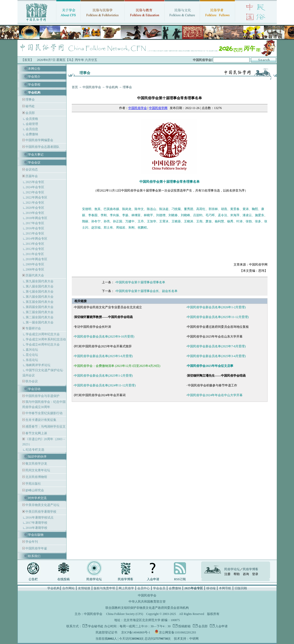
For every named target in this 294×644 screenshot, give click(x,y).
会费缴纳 (32, 134)
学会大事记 (36, 155)
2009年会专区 (35, 264)
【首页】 (27, 60)
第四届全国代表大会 (40, 307)
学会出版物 (36, 535)
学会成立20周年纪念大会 (43, 334)
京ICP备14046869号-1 (136, 632)
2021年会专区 (35, 203)
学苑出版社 (33, 484)
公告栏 (33, 579)
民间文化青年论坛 (37, 470)
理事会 (30, 99)
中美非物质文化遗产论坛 (42, 505)
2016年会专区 (35, 228)
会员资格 (32, 119)
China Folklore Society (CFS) (125, 614)
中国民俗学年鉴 (36, 548)
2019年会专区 (35, 213)
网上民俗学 (126, 588)
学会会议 (34, 162)
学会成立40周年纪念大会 (43, 344)
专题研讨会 (33, 328)
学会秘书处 (96, 626)
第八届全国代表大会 (40, 286)
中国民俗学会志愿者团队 (42, 147)
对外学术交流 (37, 498)
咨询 (246, 574)
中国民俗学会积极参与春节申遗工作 (212, 385)
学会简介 (34, 77)
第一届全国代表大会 (40, 322)
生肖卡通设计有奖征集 (41, 420)
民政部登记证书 (106, 632)
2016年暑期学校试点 (40, 518)
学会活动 (34, 389)
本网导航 (225, 588)
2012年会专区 (35, 249)
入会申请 (153, 579)
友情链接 (84, 588)
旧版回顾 (241, 588)
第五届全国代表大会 (40, 302)
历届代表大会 (35, 275)
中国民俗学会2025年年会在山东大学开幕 (215, 337)
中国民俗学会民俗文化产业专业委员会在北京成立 (108, 307)
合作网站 (68, 588)
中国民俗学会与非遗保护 (42, 396)
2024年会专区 (35, 187)
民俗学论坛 (94, 579)
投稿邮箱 (184, 626)
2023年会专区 (35, 192)
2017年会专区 (35, 223)
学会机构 (112, 87)
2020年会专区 (35, 208)
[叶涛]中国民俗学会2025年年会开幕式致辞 (103, 346)
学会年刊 (31, 542)
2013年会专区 (35, 244)
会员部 (30, 113)
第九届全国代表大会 (40, 281)
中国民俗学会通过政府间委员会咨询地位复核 (218, 327)
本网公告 (34, 69)
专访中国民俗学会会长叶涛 (93, 327)
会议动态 (31, 169)
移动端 (211, 588)
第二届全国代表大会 (40, 317)
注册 (227, 574)
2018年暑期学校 (37, 528)
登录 (255, 574)
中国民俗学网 (158, 108)
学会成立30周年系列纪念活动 (46, 339)
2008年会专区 (35, 269)
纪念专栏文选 (35, 450)
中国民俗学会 (92, 87)
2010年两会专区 (37, 259)
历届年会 (32, 176)
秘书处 (30, 106)
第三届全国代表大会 (40, 312)
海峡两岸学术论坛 (38, 365)
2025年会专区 (35, 182)
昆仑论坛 (32, 355)
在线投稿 (64, 579)
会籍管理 (32, 124)
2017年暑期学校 (37, 523)
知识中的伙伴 (37, 457)
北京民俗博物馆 (36, 477)
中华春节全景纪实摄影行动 (44, 413)
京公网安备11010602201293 (177, 632)
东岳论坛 (32, 360)
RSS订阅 (180, 579)
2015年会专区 (35, 233)
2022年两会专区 (37, 197)
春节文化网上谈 (36, 433)
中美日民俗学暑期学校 (41, 512)
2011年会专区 (35, 254)
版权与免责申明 (104, 588)
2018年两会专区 (37, 218)
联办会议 (31, 381)
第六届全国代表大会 (40, 297)
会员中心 (144, 588)
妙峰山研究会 (34, 490)
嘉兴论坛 (32, 350)
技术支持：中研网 (186, 639)
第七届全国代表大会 (40, 292)
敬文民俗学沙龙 (36, 464)
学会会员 (159, 588)
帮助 (237, 574)
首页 (75, 87)
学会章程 (34, 85)
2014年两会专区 (37, 239)
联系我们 (34, 556)
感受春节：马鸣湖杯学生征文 (45, 427)
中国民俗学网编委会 (39, 140)
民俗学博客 (126, 579)
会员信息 (32, 129)
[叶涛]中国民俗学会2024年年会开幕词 (100, 395)
